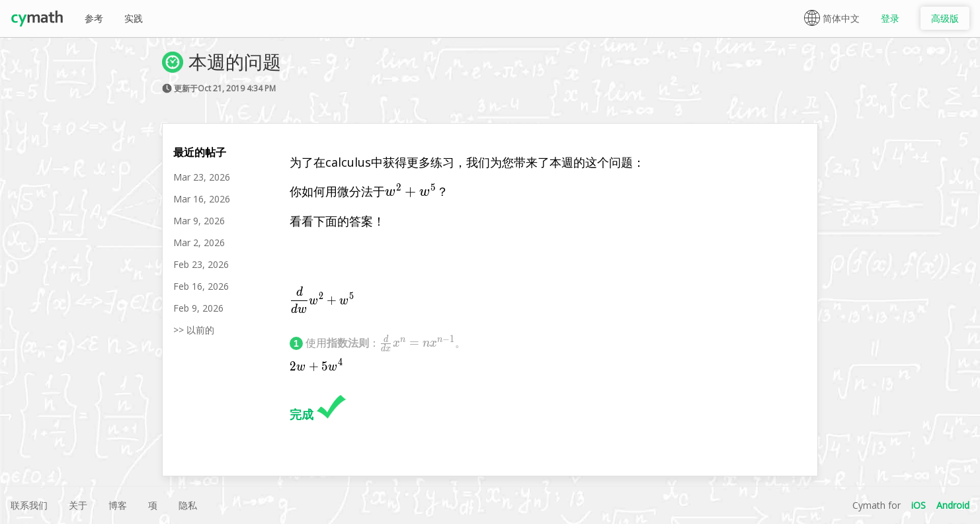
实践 (134, 18)
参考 (94, 18)
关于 (78, 505)
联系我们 (29, 505)
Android (953, 505)
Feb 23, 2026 (201, 264)
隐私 (188, 505)
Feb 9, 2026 (198, 308)
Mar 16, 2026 (202, 199)
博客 (118, 505)
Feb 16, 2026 (201, 286)
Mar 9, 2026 (199, 221)
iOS (919, 505)
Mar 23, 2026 (202, 177)
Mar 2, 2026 (199, 242)
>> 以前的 (194, 330)
